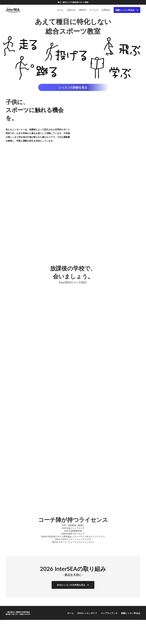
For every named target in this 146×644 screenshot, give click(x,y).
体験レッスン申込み (125, 10)
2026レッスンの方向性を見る (71, 585)
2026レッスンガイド (87, 613)
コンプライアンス (109, 613)
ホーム (71, 613)
